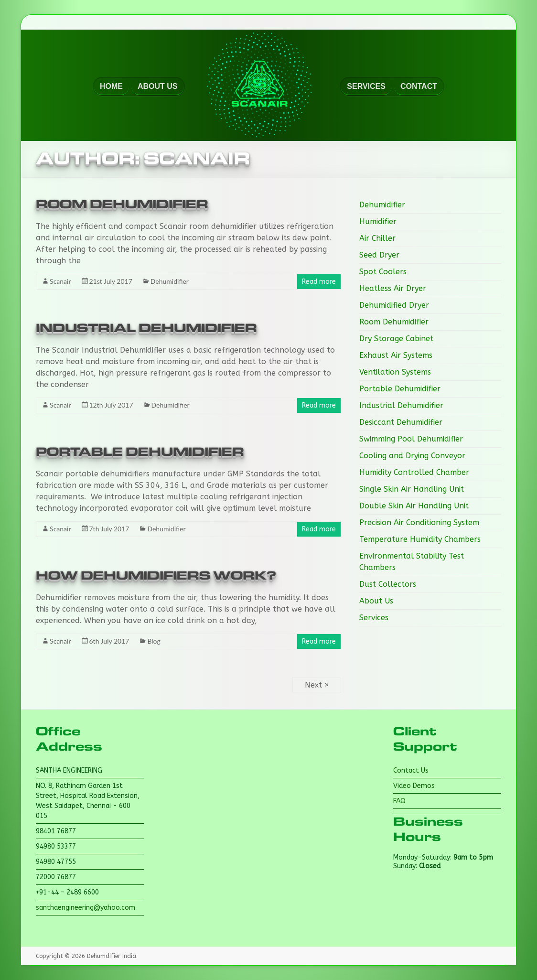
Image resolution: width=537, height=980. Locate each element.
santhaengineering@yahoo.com (86, 908)
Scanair (60, 281)
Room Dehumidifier (122, 205)
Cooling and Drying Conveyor (412, 456)
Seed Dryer (379, 255)
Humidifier (378, 221)
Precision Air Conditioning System (419, 522)
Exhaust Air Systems (396, 355)
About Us (376, 601)
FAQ (399, 801)
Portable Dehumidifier (140, 452)
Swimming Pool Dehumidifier (411, 439)
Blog (154, 641)
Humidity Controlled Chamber (414, 472)
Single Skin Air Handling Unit (412, 489)
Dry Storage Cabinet (396, 339)
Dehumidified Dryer (394, 305)
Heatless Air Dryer (393, 288)
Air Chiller (377, 238)
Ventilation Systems (395, 372)
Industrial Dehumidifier (146, 328)
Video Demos (414, 786)
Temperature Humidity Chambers (420, 539)
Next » (317, 685)
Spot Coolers (383, 272)
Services (374, 618)
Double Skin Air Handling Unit (414, 506)
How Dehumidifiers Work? (156, 576)
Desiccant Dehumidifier (401, 422)
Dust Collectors (388, 584)
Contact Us (411, 770)
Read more (319, 282)
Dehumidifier (170, 281)
